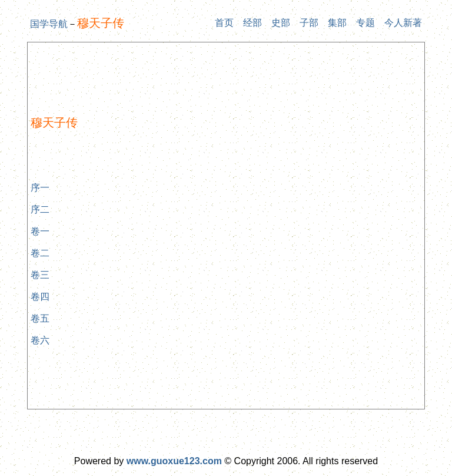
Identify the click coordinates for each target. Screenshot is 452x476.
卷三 (40, 275)
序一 (40, 188)
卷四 (40, 297)
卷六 (40, 340)
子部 (309, 23)
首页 (224, 23)
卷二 (40, 253)
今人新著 (403, 23)
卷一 (40, 231)
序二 (40, 209)
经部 (252, 23)
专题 (365, 23)
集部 (337, 23)
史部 (281, 23)
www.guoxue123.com (174, 461)
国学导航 (49, 24)
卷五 (40, 318)
